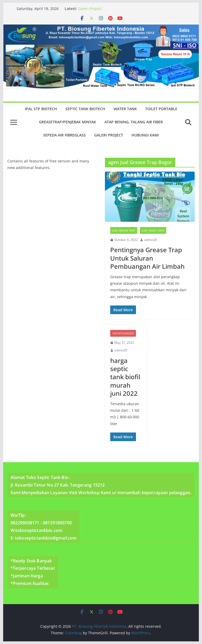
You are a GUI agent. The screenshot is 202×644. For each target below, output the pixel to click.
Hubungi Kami (145, 135)
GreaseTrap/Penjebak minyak (67, 122)
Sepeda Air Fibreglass (64, 135)
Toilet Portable (161, 109)
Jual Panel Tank (153, 230)
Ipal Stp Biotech (41, 109)
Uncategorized (123, 333)
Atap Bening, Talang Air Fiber (134, 122)
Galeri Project (90, 9)
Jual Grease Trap (124, 230)
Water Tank (125, 109)
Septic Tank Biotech (85, 109)
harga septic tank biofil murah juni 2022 (125, 377)
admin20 (151, 240)
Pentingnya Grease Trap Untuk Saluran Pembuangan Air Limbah (147, 258)
